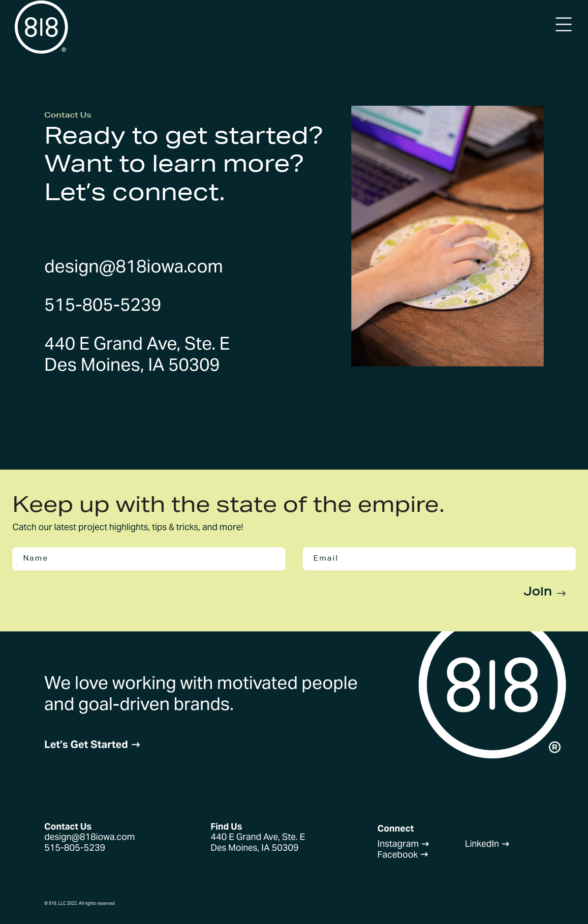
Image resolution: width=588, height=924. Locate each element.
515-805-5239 (103, 304)
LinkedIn (487, 844)
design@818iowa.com (134, 266)
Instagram (403, 844)
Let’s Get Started (93, 744)
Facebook (403, 854)
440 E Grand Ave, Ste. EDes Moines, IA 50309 (137, 354)
